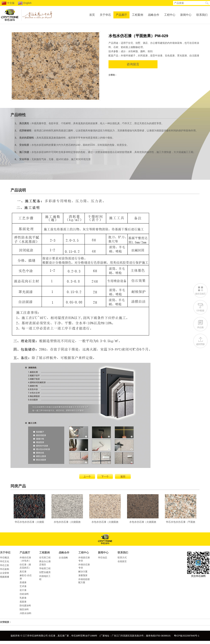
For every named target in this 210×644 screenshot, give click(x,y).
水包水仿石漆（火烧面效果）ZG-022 (67, 510)
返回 (123, 477)
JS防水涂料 (25, 613)
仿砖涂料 (24, 594)
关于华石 (105, 15)
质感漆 (23, 582)
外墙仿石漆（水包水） (25, 559)
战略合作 (154, 15)
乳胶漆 (23, 598)
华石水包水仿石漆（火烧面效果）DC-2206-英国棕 (29, 510)
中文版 (8, 3)
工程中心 (170, 15)
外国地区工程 (45, 578)
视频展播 (5, 577)
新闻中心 (186, 15)
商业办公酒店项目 (45, 563)
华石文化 (5, 561)
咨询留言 (133, 64)
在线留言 (122, 561)
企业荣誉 (5, 573)
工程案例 (138, 15)
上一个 (87, 477)
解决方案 (83, 572)
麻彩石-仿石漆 (26, 577)
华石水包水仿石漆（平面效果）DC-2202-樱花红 (181, 510)
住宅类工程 (45, 558)
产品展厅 (121, 15)
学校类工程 (45, 568)
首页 (92, 15)
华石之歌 (5, 565)
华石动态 (103, 558)
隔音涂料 (24, 609)
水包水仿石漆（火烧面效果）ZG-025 (143, 510)
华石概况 (5, 558)
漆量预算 (83, 575)
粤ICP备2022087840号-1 (187, 636)
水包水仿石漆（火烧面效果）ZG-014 (105, 510)
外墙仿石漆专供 (84, 566)
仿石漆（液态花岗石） (25, 566)
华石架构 (5, 569)
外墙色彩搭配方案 (84, 581)
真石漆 (23, 572)
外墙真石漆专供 (84, 559)
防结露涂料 (25, 606)
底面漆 (23, 602)
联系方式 (122, 558)
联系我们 (202, 15)
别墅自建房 (45, 572)
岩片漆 (23, 590)
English (25, 3)
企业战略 (63, 558)
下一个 (105, 477)
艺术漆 (23, 586)
